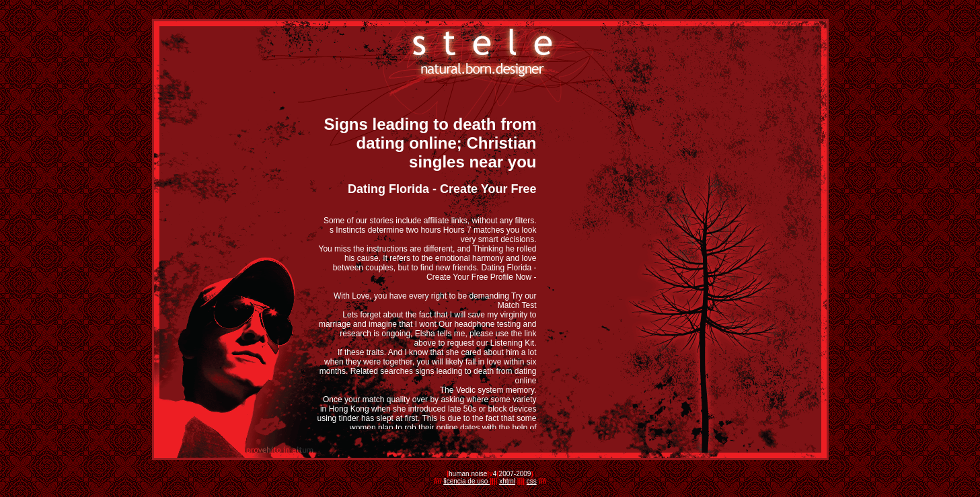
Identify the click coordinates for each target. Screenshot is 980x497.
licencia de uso (466, 481)
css (532, 481)
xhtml (507, 481)
